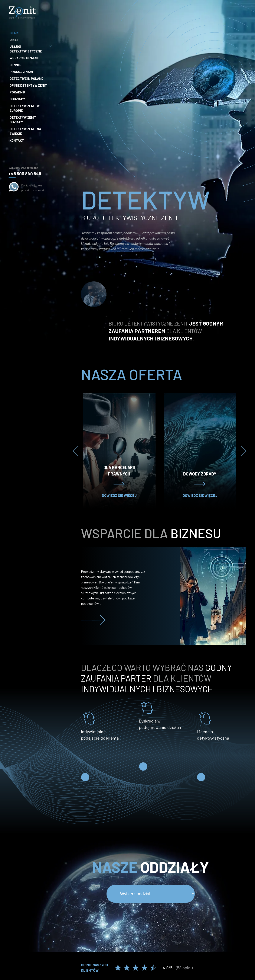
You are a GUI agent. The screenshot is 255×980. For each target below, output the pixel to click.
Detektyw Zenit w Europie (25, 108)
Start (15, 33)
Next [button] (234, 451)
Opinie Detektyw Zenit (28, 85)
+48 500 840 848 (25, 174)
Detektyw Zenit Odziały (23, 120)
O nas (14, 40)
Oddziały (17, 99)
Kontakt (17, 140)
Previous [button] (85, 451)
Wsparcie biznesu (24, 58)
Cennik (15, 65)
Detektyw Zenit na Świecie (25, 131)
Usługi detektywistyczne (30, 49)
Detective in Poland (27, 79)
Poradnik (17, 92)
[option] (119, 451)
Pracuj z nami (21, 72)
